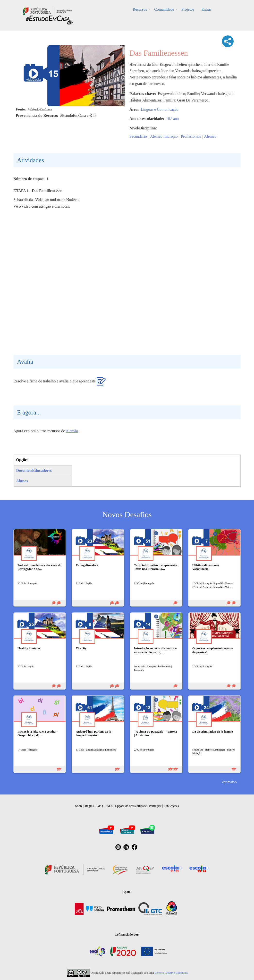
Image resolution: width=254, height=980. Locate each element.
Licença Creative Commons (171, 973)
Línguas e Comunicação (160, 109)
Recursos (140, 9)
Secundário (138, 136)
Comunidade (164, 9)
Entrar (206, 9)
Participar (155, 806)
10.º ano (172, 119)
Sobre (79, 806)
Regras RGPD (94, 806)
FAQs (109, 806)
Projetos (188, 9)
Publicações (171, 806)
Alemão (210, 136)
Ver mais (228, 782)
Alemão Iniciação (164, 136)
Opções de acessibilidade (131, 806)
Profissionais (191, 136)
